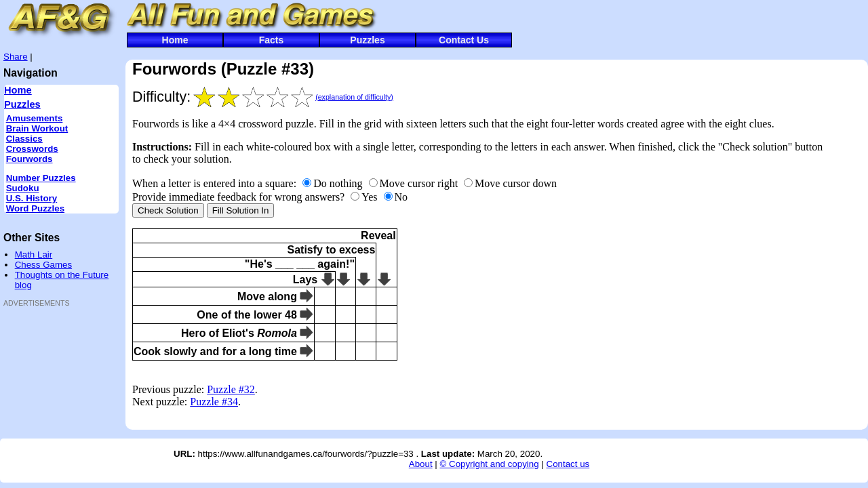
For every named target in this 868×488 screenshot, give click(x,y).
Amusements (35, 118)
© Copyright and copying (489, 464)
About (421, 464)
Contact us (568, 464)
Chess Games (43, 265)
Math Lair (34, 255)
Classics (24, 139)
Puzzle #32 (231, 389)
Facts (272, 40)
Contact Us (464, 40)
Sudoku (23, 188)
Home (175, 40)
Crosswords (32, 149)
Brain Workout (37, 128)
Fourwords (29, 159)
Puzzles (367, 40)
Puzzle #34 (214, 402)
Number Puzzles (41, 178)
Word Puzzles (35, 208)
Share (16, 57)
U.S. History (32, 198)
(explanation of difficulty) (354, 97)
